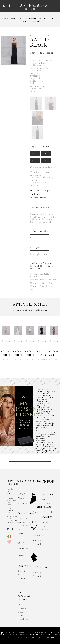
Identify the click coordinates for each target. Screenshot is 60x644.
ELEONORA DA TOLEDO (40, 18)
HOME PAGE (8, 18)
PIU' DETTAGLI (29, 638)
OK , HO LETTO (46, 638)
